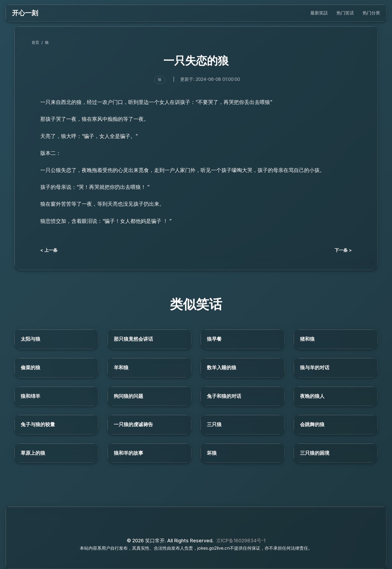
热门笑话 (345, 13)
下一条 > (343, 250)
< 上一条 (49, 250)
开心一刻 (25, 13)
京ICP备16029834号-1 (241, 541)
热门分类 (371, 13)
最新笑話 (319, 13)
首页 (35, 42)
